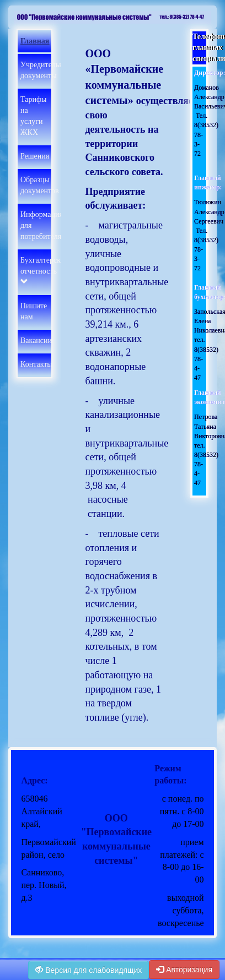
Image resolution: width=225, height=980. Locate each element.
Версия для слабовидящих (89, 970)
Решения (35, 156)
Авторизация (184, 970)
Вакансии (36, 341)
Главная (35, 41)
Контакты (36, 364)
